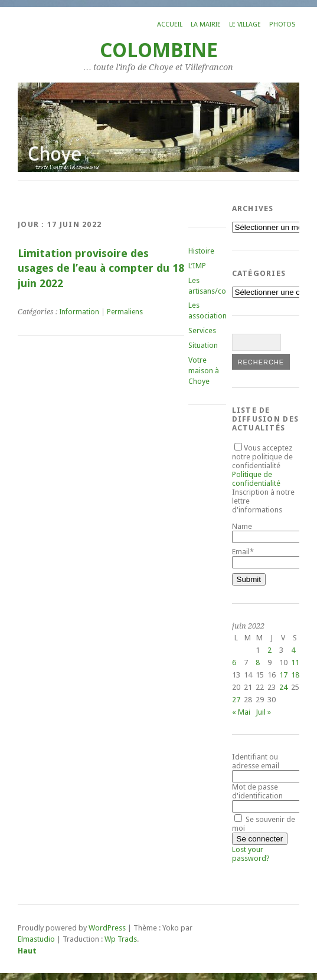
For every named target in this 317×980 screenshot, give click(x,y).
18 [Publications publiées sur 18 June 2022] (295, 675)
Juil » (263, 712)
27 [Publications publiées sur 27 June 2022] (236, 700)
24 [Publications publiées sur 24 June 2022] (283, 687)
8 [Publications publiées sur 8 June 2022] (258, 662)
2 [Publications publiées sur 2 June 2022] (269, 650)
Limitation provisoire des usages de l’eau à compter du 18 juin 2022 (101, 268)
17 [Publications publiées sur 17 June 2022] (283, 675)
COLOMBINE (159, 50)
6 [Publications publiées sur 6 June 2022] (234, 662)
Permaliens (125, 312)
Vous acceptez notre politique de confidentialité (262, 466)
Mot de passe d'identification (257, 791)
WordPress (107, 928)
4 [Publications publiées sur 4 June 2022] (293, 650)
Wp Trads (121, 939)
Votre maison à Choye (204, 371)
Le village (245, 24)
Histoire (201, 251)
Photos (282, 24)
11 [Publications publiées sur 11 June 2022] (295, 662)
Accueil (170, 24)
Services (202, 330)
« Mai (241, 712)
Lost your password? (251, 854)
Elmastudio (36, 939)
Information (79, 312)
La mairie (206, 24)
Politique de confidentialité (256, 479)
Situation (203, 345)
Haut (27, 951)
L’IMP (197, 266)
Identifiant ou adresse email (256, 761)
